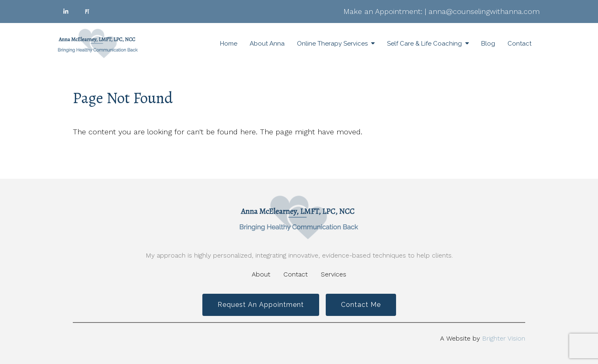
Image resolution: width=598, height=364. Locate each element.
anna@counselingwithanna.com (484, 11)
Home (229, 44)
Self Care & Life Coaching (424, 44)
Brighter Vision (504, 338)
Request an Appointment (261, 305)
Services (334, 274)
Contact (519, 44)
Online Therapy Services (332, 44)
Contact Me (361, 305)
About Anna (267, 44)
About (261, 274)
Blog (488, 44)
